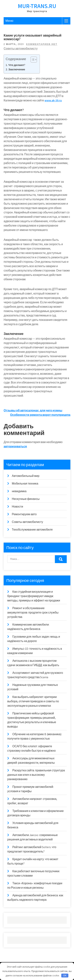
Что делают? (17, 65)
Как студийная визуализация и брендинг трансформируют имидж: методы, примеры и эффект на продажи (34, 596)
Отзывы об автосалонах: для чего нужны (33, 410)
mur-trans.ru (37, 6)
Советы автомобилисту (21, 49)
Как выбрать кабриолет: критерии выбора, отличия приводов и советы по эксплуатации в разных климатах (33, 701)
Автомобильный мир (26, 476)
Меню (9, 21)
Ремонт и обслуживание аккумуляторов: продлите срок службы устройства (33, 612)
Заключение (17, 69)
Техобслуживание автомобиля (32, 530)
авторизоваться (15, 446)
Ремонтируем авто (24, 514)
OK (65, 976)
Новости (17, 507)
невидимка (19, 491)
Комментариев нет (42, 44)
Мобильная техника (25, 484)
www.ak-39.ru (53, 100)
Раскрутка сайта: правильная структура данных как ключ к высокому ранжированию (36, 775)
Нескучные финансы (26, 499)
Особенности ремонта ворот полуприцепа (40, 415)
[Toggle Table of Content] (32, 60)
